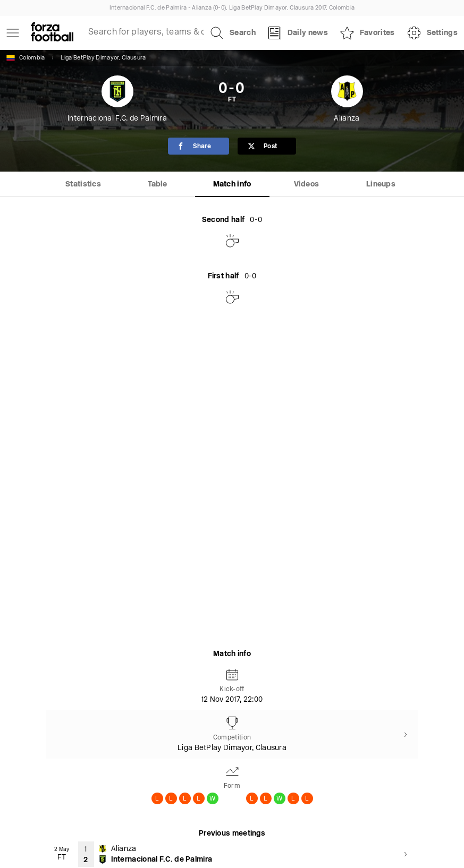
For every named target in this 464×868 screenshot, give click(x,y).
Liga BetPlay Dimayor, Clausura (103, 58)
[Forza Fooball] (52, 33)
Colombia (26, 58)
